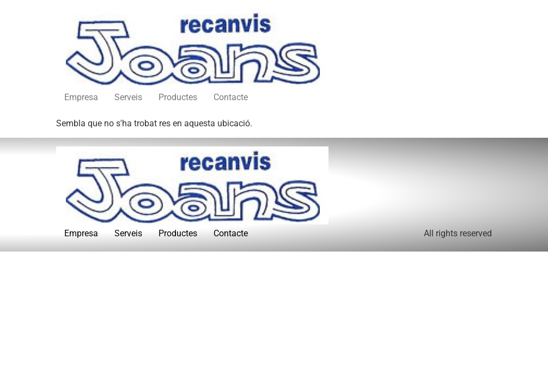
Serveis (128, 97)
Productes (178, 97)
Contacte (231, 97)
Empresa (81, 97)
